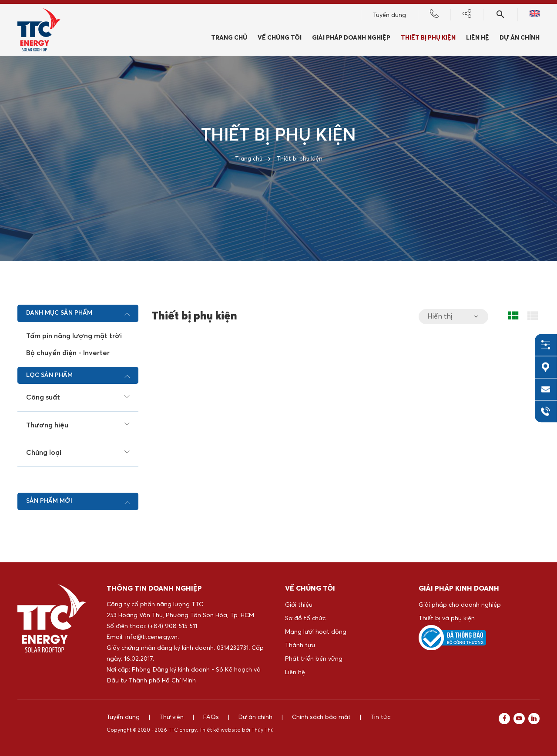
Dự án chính (520, 38)
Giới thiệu (299, 605)
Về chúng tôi (280, 38)
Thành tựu (300, 645)
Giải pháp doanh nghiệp (351, 38)
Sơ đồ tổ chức (305, 618)
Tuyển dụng (389, 15)
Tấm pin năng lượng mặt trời (74, 336)
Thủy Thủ (263, 730)
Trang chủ (229, 38)
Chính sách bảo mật (321, 717)
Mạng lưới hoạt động (316, 632)
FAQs (211, 717)
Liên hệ (295, 672)
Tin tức (380, 717)
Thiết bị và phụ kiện (447, 618)
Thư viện (171, 717)
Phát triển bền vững (314, 659)
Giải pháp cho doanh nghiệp (460, 605)
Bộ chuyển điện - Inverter (68, 353)
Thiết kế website (220, 730)
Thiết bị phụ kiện (428, 38)
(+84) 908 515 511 (173, 626)
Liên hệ (478, 38)
